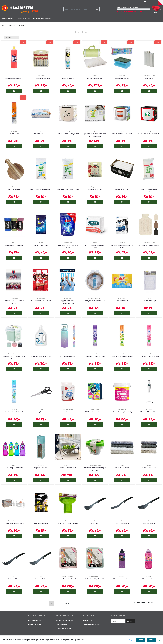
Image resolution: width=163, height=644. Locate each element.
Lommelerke (149, 78)
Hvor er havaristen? (35, 624)
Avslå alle (140, 640)
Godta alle (151, 640)
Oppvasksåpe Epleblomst (14, 78)
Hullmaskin (68, 412)
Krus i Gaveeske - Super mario (149, 134)
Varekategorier (7, 18)
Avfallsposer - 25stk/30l (14, 245)
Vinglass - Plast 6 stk (41, 468)
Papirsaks (41, 412)
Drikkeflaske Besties (149, 579)
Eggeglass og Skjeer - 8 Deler (14, 523)
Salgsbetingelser (62, 624)
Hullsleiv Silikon (149, 523)
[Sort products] (11, 37)
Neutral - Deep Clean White (41, 356)
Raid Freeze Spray (68, 78)
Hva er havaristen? (35, 620)
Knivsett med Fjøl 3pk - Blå (95, 579)
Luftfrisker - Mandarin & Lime (122, 356)
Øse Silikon (95, 523)
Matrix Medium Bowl (68, 468)
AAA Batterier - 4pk (41, 523)
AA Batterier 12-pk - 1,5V (41, 78)
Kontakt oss (144, 2)
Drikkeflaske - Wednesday (122, 579)
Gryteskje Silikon (41, 579)
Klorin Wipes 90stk (41, 245)
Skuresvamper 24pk (122, 78)
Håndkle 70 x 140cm (122, 468)
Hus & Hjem (21, 25)
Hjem (3, 25)
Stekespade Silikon (122, 523)
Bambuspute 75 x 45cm (95, 78)
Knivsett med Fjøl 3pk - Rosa (68, 579)
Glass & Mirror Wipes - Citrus (41, 189)
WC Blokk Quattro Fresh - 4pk (95, 412)
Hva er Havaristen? (24, 18)
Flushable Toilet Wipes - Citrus (68, 189)
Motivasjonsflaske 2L (68, 356)
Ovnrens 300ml (14, 134)
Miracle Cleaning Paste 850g (122, 412)
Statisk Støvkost (122, 301)
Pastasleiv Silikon (14, 579)
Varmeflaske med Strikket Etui (149, 245)
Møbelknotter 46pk (149, 301)
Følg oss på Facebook (63, 628)
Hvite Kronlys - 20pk (122, 189)
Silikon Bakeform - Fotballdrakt (68, 523)
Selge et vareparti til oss (92, 624)
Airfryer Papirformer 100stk (95, 301)
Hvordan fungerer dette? (42, 18)
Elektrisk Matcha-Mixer (149, 412)
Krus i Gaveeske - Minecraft (122, 134)
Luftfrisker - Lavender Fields (95, 356)
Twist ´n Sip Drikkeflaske (14, 468)
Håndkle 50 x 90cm (149, 468)
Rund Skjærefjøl (14, 189)
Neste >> (68, 603)
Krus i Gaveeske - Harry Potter (68, 134)
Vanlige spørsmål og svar (65, 620)
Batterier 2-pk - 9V (95, 189)
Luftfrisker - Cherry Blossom (149, 356)
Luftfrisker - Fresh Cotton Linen (14, 412)
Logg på (153, 2)
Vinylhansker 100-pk (41, 134)
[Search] (81, 9)
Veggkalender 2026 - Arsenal (41, 301)
